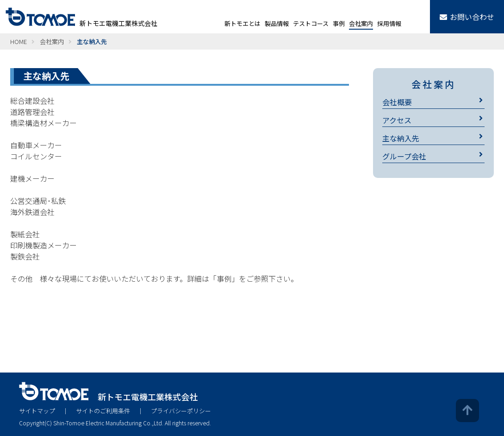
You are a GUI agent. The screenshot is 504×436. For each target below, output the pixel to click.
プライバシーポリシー (181, 411)
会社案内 (52, 41)
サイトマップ (37, 411)
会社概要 (397, 102)
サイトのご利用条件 (103, 411)
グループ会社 (404, 156)
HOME (19, 41)
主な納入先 (401, 138)
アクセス (397, 120)
